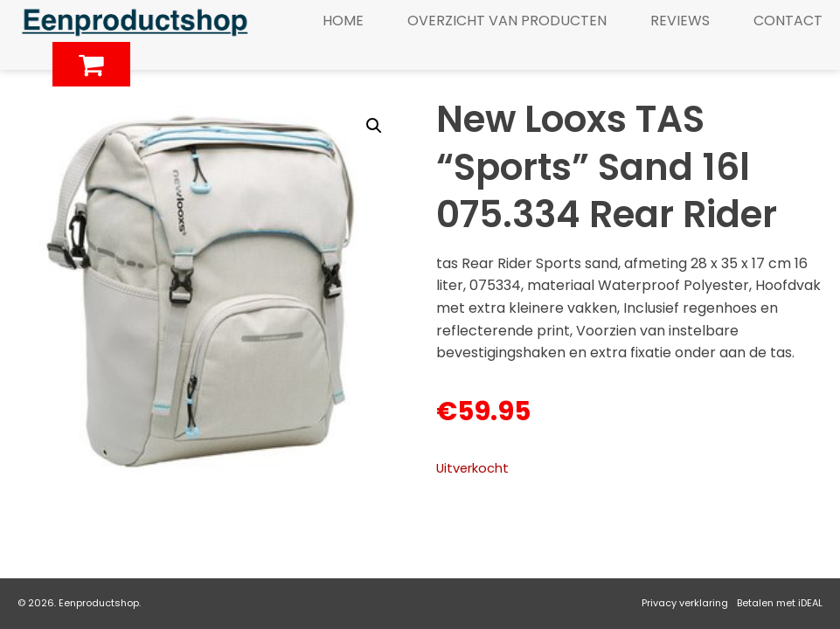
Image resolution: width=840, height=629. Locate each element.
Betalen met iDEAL (780, 603)
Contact (788, 21)
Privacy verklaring (685, 603)
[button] (374, 126)
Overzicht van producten (507, 21)
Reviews (680, 21)
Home (343, 21)
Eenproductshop (99, 603)
